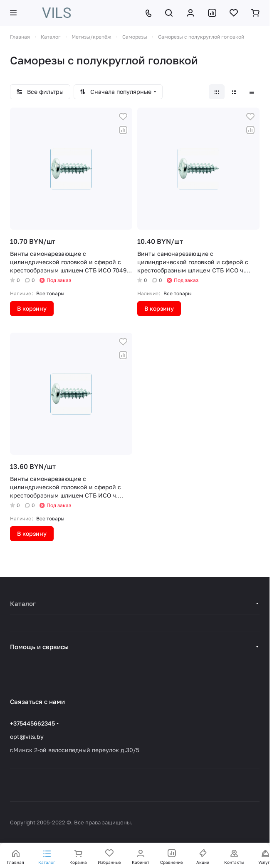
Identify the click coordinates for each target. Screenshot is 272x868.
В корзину (32, 308)
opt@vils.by (27, 737)
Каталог (23, 603)
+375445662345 (32, 723)
